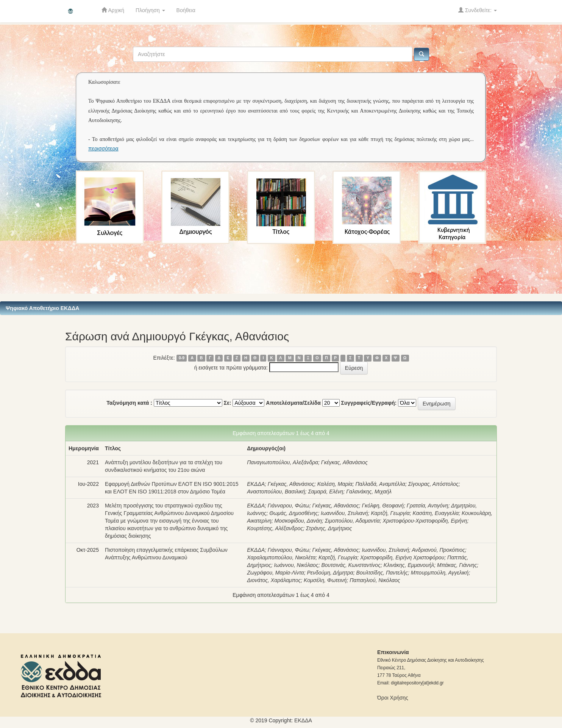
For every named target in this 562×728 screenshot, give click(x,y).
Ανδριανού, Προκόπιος (438, 550)
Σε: (228, 403)
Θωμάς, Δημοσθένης (293, 513)
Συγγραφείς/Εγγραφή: (369, 403)
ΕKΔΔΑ (303, 720)
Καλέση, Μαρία (335, 484)
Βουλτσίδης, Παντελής (382, 573)
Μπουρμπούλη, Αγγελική (440, 573)
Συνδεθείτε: (478, 10)
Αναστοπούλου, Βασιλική (276, 492)
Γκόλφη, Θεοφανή (383, 506)
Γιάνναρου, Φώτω (289, 506)
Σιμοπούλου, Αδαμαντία (352, 521)
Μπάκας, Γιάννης (457, 565)
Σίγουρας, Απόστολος (433, 484)
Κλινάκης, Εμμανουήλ (409, 565)
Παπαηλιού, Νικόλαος (375, 580)
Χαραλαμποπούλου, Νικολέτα (281, 557)
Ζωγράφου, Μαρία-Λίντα (276, 573)
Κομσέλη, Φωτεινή (325, 580)
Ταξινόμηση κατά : (129, 403)
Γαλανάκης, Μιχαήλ (369, 492)
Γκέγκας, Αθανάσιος (344, 462)
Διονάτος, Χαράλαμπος (274, 580)
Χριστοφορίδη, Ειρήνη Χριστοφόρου (402, 557)
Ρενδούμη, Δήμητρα (330, 573)
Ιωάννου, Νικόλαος (296, 565)
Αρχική (113, 10)
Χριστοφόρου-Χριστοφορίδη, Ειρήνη (425, 521)
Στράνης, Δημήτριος (329, 528)
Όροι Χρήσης (393, 698)
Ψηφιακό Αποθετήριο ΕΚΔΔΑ (42, 308)
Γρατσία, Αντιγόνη (428, 506)
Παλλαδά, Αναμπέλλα (380, 484)
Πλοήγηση (150, 10)
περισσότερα (103, 149)
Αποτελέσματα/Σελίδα (293, 403)
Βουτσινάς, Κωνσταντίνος (351, 565)
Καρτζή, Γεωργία (390, 513)
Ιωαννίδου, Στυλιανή (344, 513)
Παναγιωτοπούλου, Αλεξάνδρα (283, 462)
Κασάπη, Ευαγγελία (436, 513)
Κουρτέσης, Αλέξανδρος (275, 528)
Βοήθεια (186, 10)
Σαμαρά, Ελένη (325, 492)
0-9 (182, 358)
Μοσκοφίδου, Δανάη (298, 521)
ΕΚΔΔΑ (256, 484)
